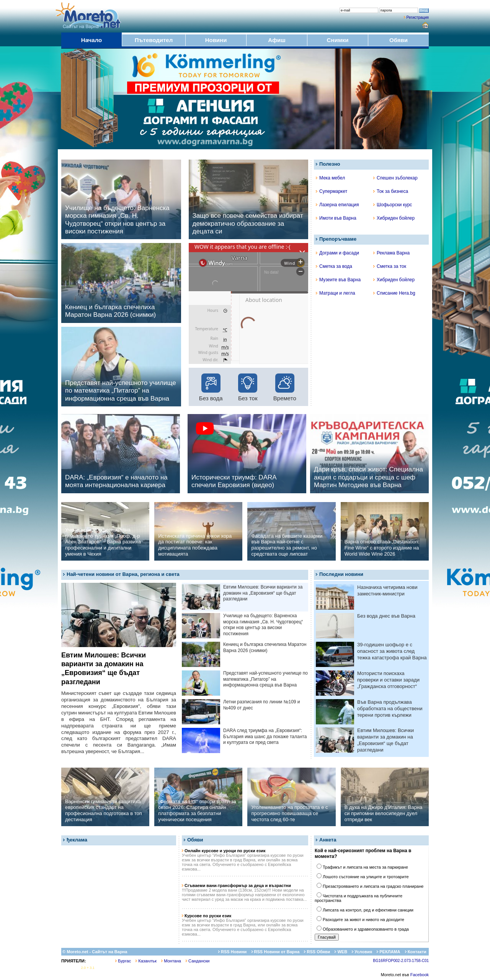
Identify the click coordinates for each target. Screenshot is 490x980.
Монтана (171, 961)
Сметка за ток (390, 266)
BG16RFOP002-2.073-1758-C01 (401, 961)
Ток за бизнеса (391, 191)
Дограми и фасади (337, 253)
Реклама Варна (391, 253)
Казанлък (146, 961)
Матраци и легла (336, 293)
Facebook (420, 975)
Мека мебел (330, 178)
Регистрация (418, 17)
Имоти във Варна (336, 218)
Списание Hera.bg (394, 293)
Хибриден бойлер (394, 218)
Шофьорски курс (393, 205)
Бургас (123, 961)
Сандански (198, 961)
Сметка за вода (334, 266)
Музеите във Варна (338, 280)
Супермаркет (332, 191)
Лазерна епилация (337, 205)
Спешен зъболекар (395, 178)
